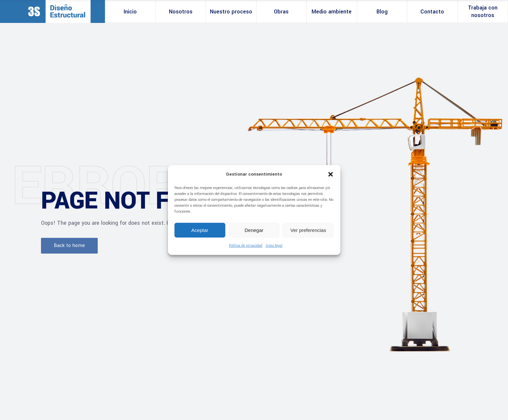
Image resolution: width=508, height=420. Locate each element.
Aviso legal (274, 246)
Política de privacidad (246, 246)
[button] (331, 174)
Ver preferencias (308, 230)
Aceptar (200, 230)
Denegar (254, 230)
